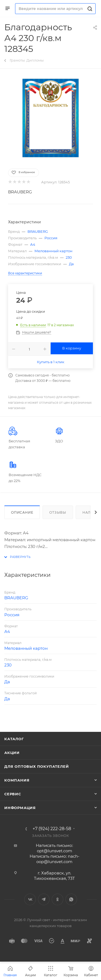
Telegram (44, 899)
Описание (22, 512)
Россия (51, 238)
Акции (12, 753)
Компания (17, 780)
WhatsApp (71, 899)
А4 (33, 244)
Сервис (13, 794)
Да (71, 264)
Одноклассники (58, 899)
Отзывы (58, 512)
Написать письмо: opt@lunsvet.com (54, 848)
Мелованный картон (53, 251)
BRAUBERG (20, 192)
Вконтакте (30, 899)
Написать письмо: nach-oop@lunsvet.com (55, 859)
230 (69, 257)
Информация (20, 808)
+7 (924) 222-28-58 (52, 829)
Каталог (14, 739)
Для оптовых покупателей (36, 766)
